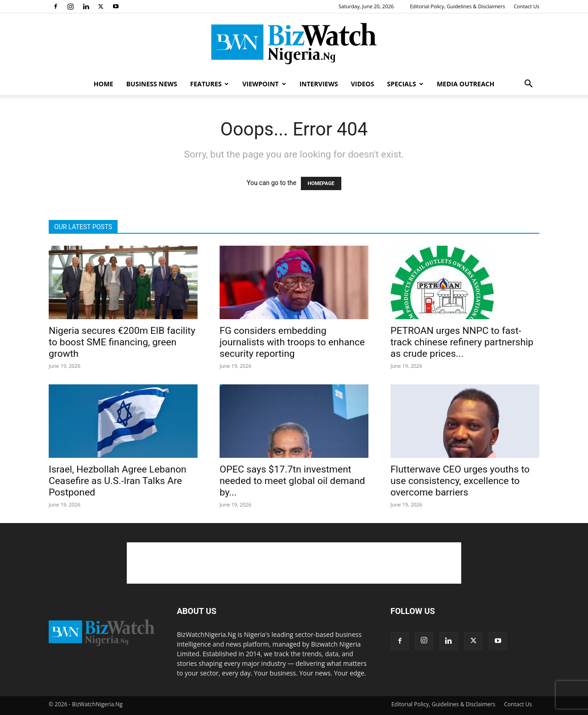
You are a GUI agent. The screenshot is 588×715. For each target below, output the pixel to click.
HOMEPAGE (321, 183)
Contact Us (526, 6)
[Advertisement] (294, 563)
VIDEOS (363, 84)
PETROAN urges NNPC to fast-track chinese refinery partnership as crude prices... (462, 342)
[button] (528, 85)
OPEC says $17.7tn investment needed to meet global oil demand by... (292, 481)
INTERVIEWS (319, 84)
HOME (104, 84)
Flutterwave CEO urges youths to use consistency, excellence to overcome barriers (460, 481)
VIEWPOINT (264, 84)
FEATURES (210, 84)
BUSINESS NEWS (152, 84)
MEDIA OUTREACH (466, 84)
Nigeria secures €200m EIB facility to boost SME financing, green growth (122, 342)
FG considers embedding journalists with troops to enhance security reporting (292, 342)
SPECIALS (405, 84)
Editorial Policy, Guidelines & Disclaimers (457, 6)
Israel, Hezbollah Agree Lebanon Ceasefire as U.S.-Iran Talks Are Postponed (118, 481)
